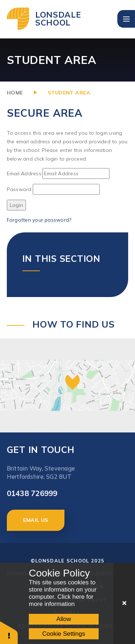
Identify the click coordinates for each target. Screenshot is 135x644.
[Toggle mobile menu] (126, 19)
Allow (64, 619)
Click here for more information (61, 600)
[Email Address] (76, 173)
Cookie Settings (64, 634)
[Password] (66, 189)
